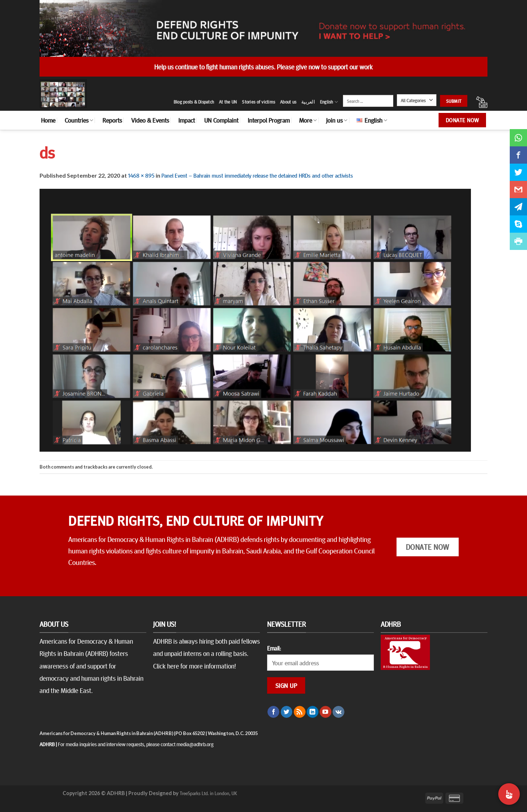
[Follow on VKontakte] (338, 712)
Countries (79, 120)
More (308, 120)
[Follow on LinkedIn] (313, 712)
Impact (187, 120)
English (329, 102)
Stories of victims (258, 102)
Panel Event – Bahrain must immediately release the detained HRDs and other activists (257, 175)
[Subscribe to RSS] (300, 712)
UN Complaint (221, 120)
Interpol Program (269, 120)
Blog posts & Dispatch (194, 102)
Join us (337, 120)
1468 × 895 (141, 175)
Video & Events (150, 120)
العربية (308, 102)
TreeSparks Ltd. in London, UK (208, 793)
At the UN (228, 102)
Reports (112, 120)
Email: (274, 648)
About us (288, 102)
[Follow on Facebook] (273, 712)
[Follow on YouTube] (326, 712)
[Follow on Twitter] (287, 712)
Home (48, 120)
